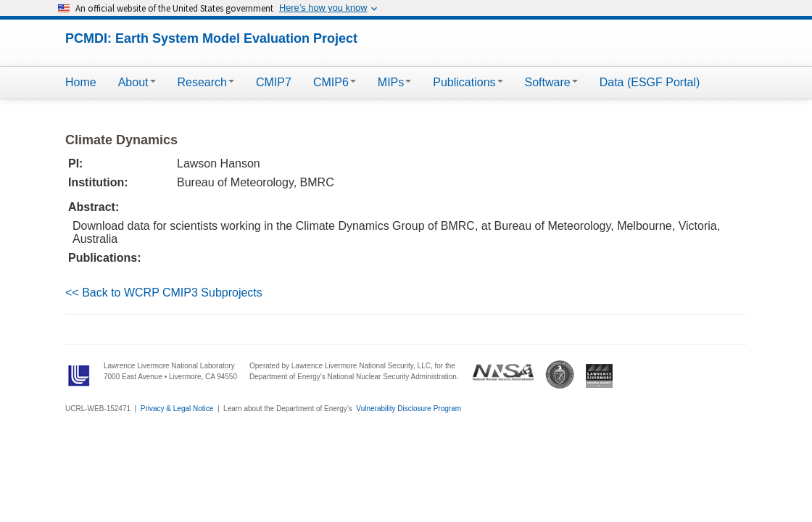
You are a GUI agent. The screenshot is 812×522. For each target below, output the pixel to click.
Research (206, 82)
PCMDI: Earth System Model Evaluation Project (211, 38)
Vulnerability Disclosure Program (409, 409)
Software (551, 82)
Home (81, 82)
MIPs (394, 82)
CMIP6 (335, 82)
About (137, 82)
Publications (468, 82)
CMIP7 (274, 82)
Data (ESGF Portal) (650, 82)
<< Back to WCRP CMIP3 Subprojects (164, 293)
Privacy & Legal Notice (177, 409)
